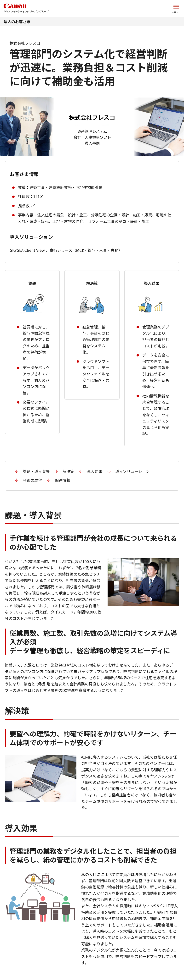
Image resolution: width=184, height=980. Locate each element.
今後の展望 (32, 480)
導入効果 (95, 471)
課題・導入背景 (36, 471)
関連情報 (63, 480)
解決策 (68, 471)
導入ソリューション (132, 471)
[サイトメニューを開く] (176, 8)
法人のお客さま (17, 22)
